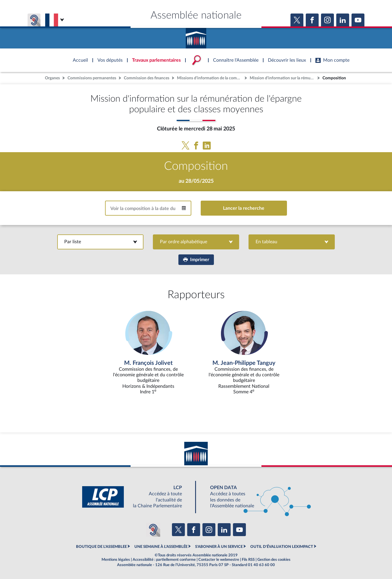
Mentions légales (116, 560)
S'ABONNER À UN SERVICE (219, 547)
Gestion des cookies (274, 560)
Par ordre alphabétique (196, 242)
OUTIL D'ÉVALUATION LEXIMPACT (282, 547)
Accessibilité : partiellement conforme (164, 560)
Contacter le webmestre (219, 560)
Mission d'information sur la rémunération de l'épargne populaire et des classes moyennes (283, 78)
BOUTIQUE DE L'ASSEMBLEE (101, 547)
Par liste (100, 242)
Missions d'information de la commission (210, 78)
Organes (52, 78)
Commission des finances (147, 78)
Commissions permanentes (92, 78)
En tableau (292, 242)
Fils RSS (248, 560)
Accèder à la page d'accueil (196, 36)
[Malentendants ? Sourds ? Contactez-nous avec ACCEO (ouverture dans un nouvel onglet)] (153, 530)
